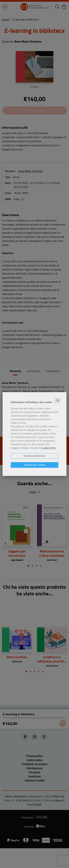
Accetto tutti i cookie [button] (35, 465)
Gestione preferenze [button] (35, 456)
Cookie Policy (49, 448)
